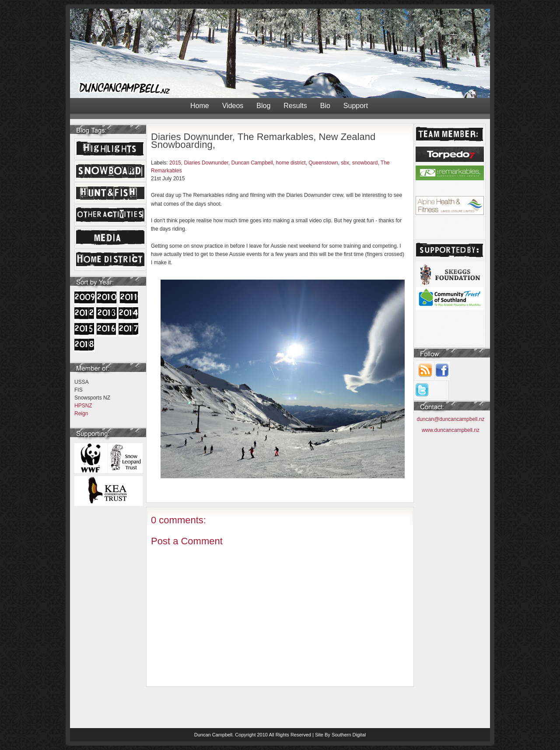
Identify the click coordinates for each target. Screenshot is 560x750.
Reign (81, 414)
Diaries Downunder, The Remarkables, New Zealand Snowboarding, (263, 141)
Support (356, 106)
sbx (345, 163)
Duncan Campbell (252, 163)
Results (295, 106)
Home (200, 106)
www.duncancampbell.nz (451, 430)
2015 (175, 163)
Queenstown (323, 163)
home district (291, 163)
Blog (263, 106)
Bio (325, 106)
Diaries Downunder (206, 163)
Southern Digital (349, 735)
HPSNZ (83, 406)
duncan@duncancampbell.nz (451, 419)
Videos (233, 106)
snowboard (365, 163)
